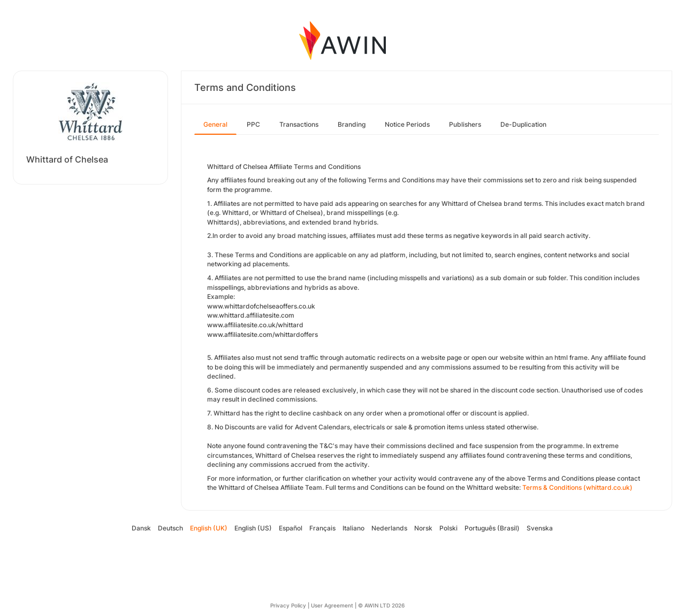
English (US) (253, 528)
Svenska (540, 528)
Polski (448, 528)
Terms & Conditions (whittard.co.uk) (577, 487)
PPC (253, 124)
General (215, 124)
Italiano (353, 528)
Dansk (141, 528)
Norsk (423, 528)
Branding (352, 124)
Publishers (465, 124)
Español (291, 528)
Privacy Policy (288, 605)
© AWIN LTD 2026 (381, 605)
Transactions (299, 124)
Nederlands (389, 528)
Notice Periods (407, 124)
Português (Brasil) (492, 528)
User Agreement (332, 605)
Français (322, 528)
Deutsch (170, 528)
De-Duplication (523, 124)
